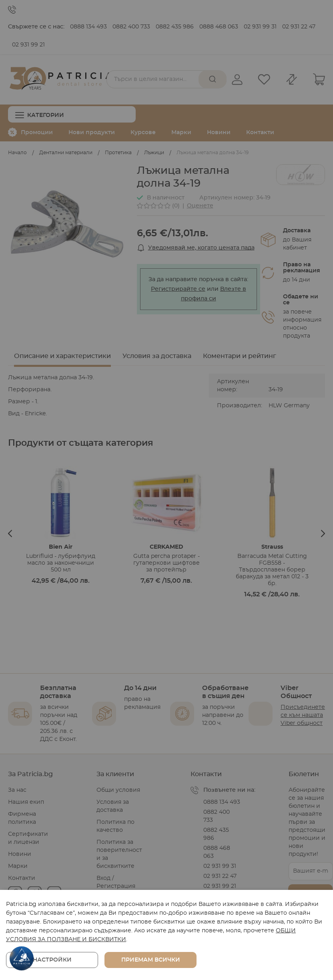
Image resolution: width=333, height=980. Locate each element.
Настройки (52, 960)
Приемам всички (151, 960)
